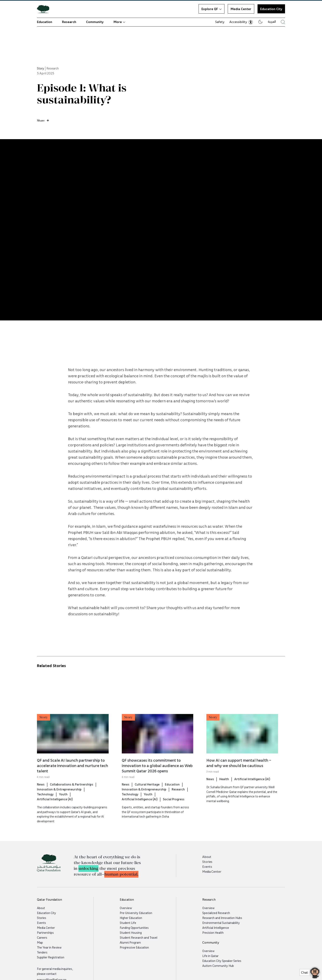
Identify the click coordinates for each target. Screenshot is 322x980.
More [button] (119, 22)
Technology (45, 810)
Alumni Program (130, 942)
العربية (272, 21)
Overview (126, 908)
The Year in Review (49, 947)
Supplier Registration (51, 957)
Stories (207, 862)
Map (40, 942)
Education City (47, 913)
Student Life (128, 923)
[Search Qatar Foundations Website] (283, 22)
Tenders (42, 952)
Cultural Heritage (147, 801)
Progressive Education (134, 947)
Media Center (241, 9)
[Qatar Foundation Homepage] (45, 9)
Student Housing (131, 933)
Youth (63, 810)
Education (45, 22)
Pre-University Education (136, 913)
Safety (220, 22)
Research (69, 22)
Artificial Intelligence (216, 928)
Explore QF (212, 9)
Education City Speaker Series (222, 961)
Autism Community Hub (218, 966)
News (41, 801)
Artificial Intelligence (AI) (55, 815)
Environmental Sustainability (221, 923)
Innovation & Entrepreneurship (59, 805)
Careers (42, 937)
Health (224, 795)
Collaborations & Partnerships (72, 801)
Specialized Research (216, 913)
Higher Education (131, 918)
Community (95, 22)
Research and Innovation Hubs (222, 918)
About (207, 857)
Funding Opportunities (134, 928)
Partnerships (45, 933)
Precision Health (213, 933)
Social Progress (174, 815)
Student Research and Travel (139, 937)
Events (207, 867)
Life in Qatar (210, 956)
